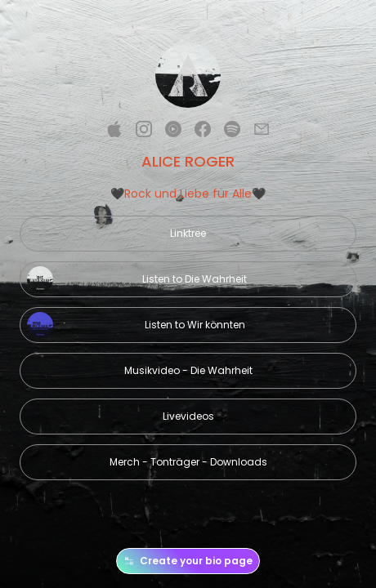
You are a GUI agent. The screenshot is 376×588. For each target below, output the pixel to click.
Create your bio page (188, 561)
